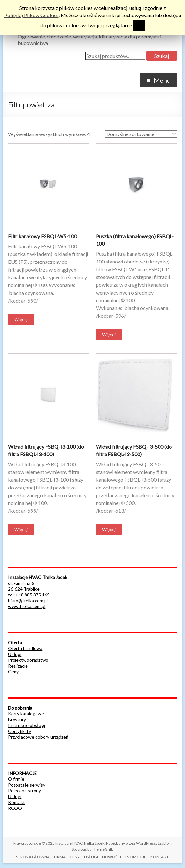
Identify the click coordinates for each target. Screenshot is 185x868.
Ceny (13, 672)
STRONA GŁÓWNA (33, 857)
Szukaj (162, 56)
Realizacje (18, 666)
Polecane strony (25, 791)
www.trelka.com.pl (27, 606)
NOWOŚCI (112, 857)
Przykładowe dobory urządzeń (38, 737)
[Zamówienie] (141, 134)
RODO (15, 808)
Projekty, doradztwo (28, 660)
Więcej (21, 319)
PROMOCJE (136, 857)
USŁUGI (91, 857)
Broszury (17, 719)
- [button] (139, 25)
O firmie (16, 779)
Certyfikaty (20, 731)
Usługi (15, 654)
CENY (75, 857)
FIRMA (60, 857)
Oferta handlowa (25, 648)
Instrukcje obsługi (26, 725)
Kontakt (16, 802)
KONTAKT (159, 857)
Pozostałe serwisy (27, 785)
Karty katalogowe (26, 714)
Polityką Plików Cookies (31, 15)
